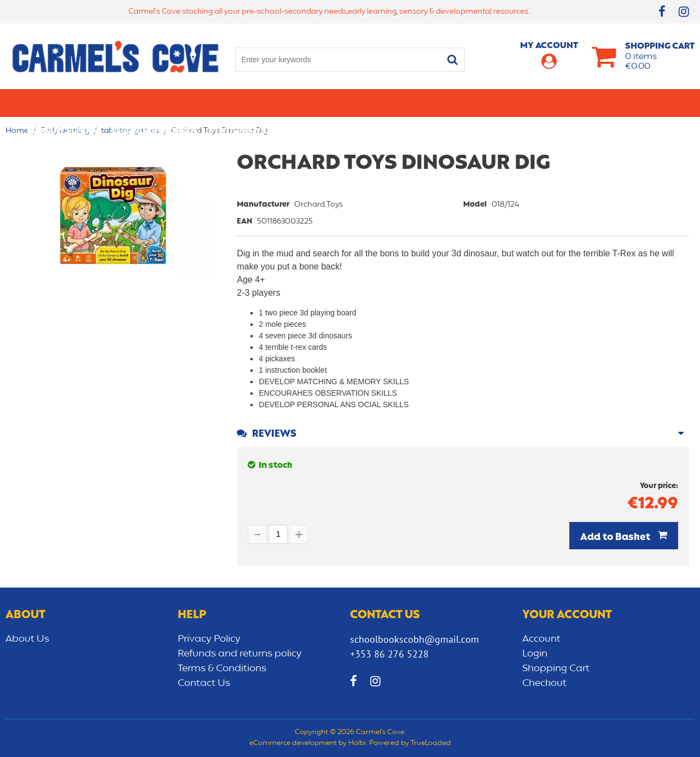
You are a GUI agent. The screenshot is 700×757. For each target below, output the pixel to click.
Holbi (357, 743)
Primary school (63, 103)
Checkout (544, 683)
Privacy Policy (209, 639)
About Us (27, 639)
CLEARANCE (649, 103)
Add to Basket (616, 537)
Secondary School (154, 103)
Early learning (466, 103)
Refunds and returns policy (240, 654)
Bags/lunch (394, 103)
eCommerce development (293, 743)
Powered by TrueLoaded (410, 743)
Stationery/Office (251, 103)
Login (535, 654)
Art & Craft (330, 103)
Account (541, 639)
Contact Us (204, 683)
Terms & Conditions (222, 668)
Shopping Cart (556, 668)
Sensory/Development (563, 103)
